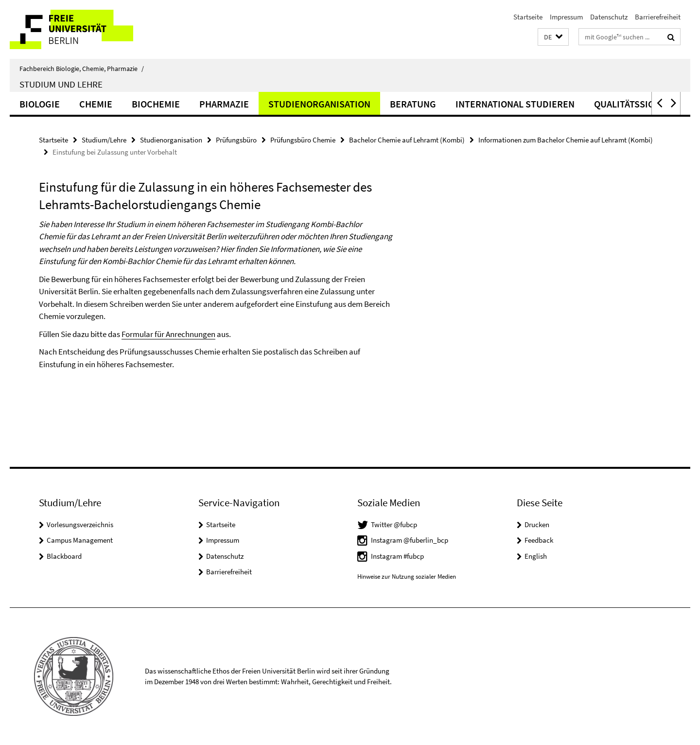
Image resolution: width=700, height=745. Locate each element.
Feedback (539, 540)
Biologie (40, 104)
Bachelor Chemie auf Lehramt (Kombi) (407, 140)
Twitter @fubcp (394, 524)
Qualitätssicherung (642, 104)
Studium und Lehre (61, 84)
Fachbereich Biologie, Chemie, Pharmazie (82, 69)
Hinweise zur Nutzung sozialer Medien (407, 576)
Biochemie (156, 104)
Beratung (413, 104)
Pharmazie (224, 104)
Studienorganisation (319, 104)
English (536, 556)
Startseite (528, 17)
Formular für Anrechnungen (168, 334)
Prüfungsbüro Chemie (303, 140)
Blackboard (64, 556)
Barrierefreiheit (658, 17)
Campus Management (80, 540)
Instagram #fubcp (397, 556)
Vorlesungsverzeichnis (80, 524)
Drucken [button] (537, 524)
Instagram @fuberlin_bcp (410, 540)
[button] (553, 37)
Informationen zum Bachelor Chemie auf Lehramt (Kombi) (566, 140)
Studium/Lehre (104, 140)
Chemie (96, 104)
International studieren (515, 104)
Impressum (566, 17)
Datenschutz (609, 17)
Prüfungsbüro (236, 140)
